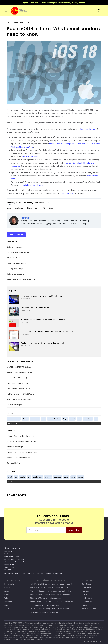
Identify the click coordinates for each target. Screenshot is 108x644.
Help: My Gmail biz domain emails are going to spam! (51, 584)
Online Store (9, 564)
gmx (73, 477)
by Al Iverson (10, 554)
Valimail (85, 605)
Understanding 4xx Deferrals (18, 458)
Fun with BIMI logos (14, 405)
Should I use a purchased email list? (21, 279)
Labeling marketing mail (16, 269)
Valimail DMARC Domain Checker (20, 372)
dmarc (25, 419)
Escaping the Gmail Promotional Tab (21, 441)
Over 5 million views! (12, 557)
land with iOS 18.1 (67, 193)
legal (65, 419)
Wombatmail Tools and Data (16, 562)
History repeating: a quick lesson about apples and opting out (46, 320)
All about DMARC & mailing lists (19, 399)
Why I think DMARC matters (18, 383)
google (81, 477)
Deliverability (10, 584)
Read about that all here (32, 185)
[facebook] (94, 641)
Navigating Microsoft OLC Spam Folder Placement (50, 595)
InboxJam (85, 591)
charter (48, 477)
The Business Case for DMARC (19, 389)
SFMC (7, 605)
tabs (52, 208)
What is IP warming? (15, 447)
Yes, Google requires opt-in (18, 252)
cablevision (38, 477)
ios (37, 208)
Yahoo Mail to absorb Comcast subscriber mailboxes (51, 602)
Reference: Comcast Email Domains (35, 308)
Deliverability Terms (14, 463)
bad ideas (88, 419)
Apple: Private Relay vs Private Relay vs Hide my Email (42, 343)
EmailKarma (86, 587)
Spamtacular (87, 602)
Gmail (7, 595)
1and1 (10, 477)
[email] (84, 641)
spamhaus (35, 419)
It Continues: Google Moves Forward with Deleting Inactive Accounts (49, 331)
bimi (28, 23)
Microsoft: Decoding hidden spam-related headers (51, 591)
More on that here (30, 156)
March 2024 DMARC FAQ (17, 378)
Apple (7, 591)
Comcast (8, 602)
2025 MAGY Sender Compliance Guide (46, 598)
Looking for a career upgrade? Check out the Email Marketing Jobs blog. (34, 573)
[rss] (100, 641)
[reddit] (90, 641)
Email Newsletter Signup (14, 559)
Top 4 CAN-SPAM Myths (17, 263)
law (96, 419)
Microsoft (8, 587)
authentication (54, 419)
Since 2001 (9, 551)
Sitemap (8, 570)
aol (16, 477)
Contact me (9, 567)
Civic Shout (86, 584)
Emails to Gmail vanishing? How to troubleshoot (49, 609)
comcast (58, 477)
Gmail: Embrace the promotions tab (45, 612)
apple (9, 23)
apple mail (19, 23)
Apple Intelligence (88, 129)
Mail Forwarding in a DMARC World (20, 394)
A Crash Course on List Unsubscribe (21, 436)
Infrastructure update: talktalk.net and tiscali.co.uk (41, 296)
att (29, 477)
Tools (7, 609)
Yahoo (7, 598)
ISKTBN (84, 595)
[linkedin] (87, 641)
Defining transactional (16, 274)
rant (44, 419)
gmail (66, 477)
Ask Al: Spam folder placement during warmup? (49, 587)
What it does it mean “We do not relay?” (23, 452)
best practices (14, 419)
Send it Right (87, 598)
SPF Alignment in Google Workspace (45, 605)
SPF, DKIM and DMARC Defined (19, 367)
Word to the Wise (89, 609)
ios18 (44, 208)
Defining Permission (14, 247)
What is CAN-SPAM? (15, 258)
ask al (72, 419)
